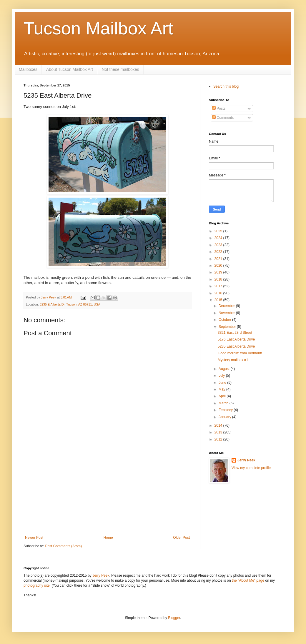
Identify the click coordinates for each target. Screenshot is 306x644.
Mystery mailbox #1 (233, 360)
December (227, 306)
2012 (219, 439)
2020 (219, 266)
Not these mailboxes (120, 69)
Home (108, 538)
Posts (219, 109)
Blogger (174, 618)
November (227, 313)
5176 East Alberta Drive (236, 339)
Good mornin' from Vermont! (240, 353)
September (228, 327)
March (224, 403)
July (222, 376)
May (222, 389)
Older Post (181, 538)
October (225, 320)
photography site (37, 585)
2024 (219, 238)
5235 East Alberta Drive (236, 346)
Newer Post (34, 538)
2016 (219, 293)
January (225, 417)
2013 (219, 432)
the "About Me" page (248, 580)
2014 (219, 426)
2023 (219, 245)
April (223, 396)
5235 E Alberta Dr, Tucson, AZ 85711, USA (70, 304)
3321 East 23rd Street (235, 333)
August (225, 369)
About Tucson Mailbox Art (70, 69)
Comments (223, 118)
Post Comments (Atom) (63, 546)
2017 (219, 286)
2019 (219, 272)
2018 (219, 279)
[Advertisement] (108, 499)
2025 (219, 231)
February (226, 410)
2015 (219, 300)
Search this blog (226, 86)
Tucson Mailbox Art (98, 28)
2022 (219, 252)
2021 (219, 259)
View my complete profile (251, 468)
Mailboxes (28, 69)
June (223, 383)
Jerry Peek (246, 460)
